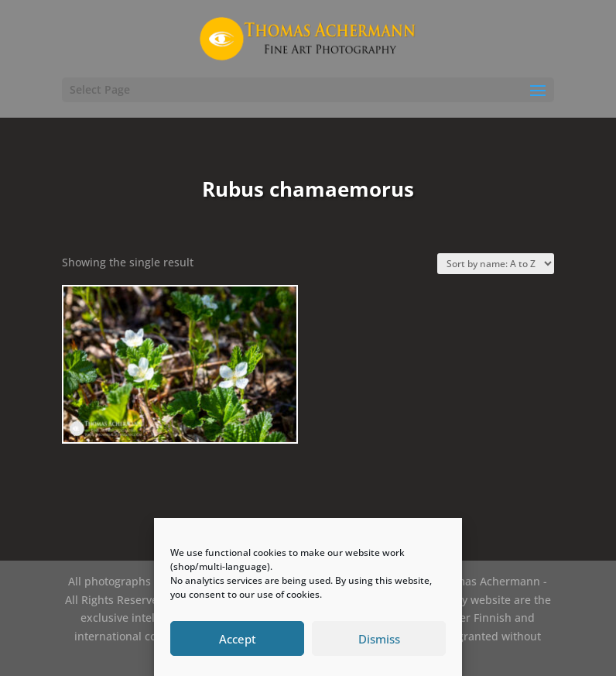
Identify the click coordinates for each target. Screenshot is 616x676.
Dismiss (379, 639)
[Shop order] (496, 264)
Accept (238, 639)
